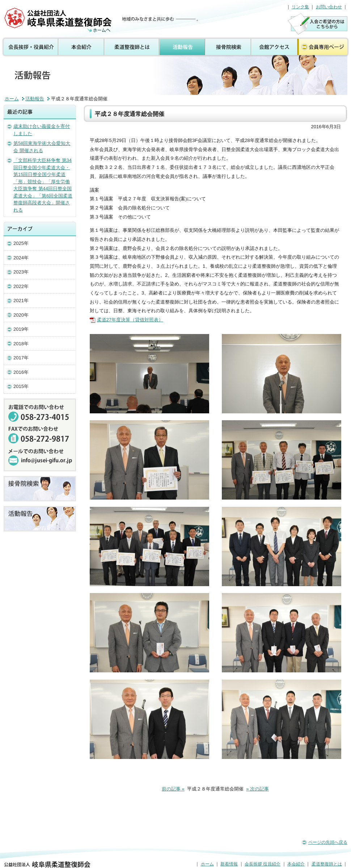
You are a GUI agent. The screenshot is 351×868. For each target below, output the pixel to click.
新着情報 (229, 864)
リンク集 (300, 7)
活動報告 (183, 47)
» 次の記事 (257, 789)
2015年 (21, 386)
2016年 (21, 372)
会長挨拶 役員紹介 (29, 47)
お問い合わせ (329, 7)
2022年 (21, 286)
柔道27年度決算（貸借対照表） (130, 320)
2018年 (21, 344)
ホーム (12, 99)
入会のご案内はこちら (318, 24)
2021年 (21, 301)
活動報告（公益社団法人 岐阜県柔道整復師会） (59, 20)
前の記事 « (173, 789)
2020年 (21, 315)
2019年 (21, 329)
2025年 (21, 243)
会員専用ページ (324, 47)
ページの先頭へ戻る (328, 842)
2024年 (21, 258)
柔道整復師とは (132, 47)
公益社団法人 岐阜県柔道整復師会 (47, 864)
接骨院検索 (229, 47)
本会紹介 (82, 47)
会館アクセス (274, 47)
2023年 (21, 272)
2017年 (21, 358)
